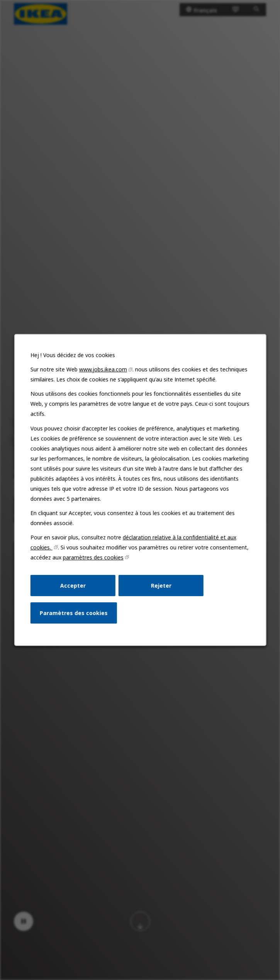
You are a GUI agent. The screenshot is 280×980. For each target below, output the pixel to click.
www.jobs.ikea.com (104, 376)
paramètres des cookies (94, 561)
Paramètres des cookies (74, 616)
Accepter (74, 589)
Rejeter (160, 589)
